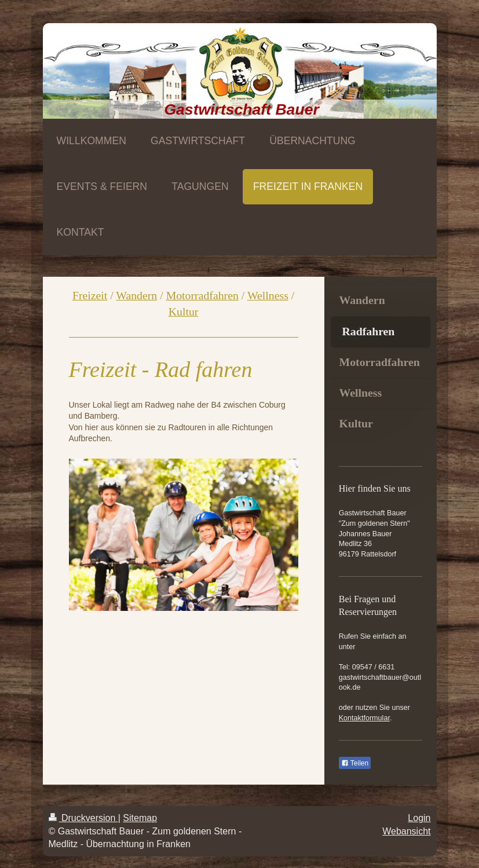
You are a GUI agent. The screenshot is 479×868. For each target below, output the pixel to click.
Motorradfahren (202, 295)
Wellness (268, 295)
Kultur (184, 312)
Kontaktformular (364, 718)
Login (419, 818)
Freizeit (90, 295)
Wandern (136, 295)
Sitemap (140, 818)
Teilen (355, 763)
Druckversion (83, 818)
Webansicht (406, 831)
